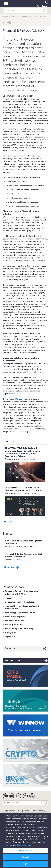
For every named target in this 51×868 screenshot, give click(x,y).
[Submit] (45, 11)
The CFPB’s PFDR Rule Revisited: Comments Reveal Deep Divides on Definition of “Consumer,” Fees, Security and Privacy (22, 452)
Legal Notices (9, 811)
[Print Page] (9, 23)
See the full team (26, 661)
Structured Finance (14, 621)
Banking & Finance (14, 625)
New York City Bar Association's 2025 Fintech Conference (24, 556)
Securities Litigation (15, 617)
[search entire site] (23, 11)
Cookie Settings (26, 852)
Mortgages (10, 633)
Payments (10, 637)
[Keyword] (46, 803)
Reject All (26, 859)
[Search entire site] (23, 803)
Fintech (8, 598)
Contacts (10, 648)
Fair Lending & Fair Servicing (19, 629)
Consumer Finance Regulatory (20, 602)
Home (5, 17)
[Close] (48, 818)
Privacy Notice (23, 811)
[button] (5, 23)
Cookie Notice (37, 811)
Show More (12, 522)
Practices (15, 17)
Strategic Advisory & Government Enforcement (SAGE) (22, 593)
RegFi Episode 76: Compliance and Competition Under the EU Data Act (23, 489)
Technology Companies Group (20, 613)
